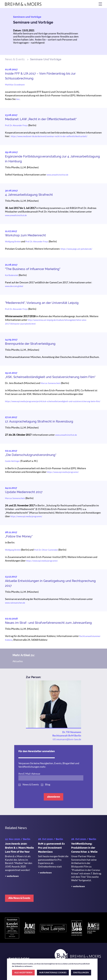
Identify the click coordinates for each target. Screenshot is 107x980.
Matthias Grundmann (15, 85)
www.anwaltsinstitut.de (57, 175)
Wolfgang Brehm (13, 241)
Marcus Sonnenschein (51, 383)
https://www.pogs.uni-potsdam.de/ (76, 249)
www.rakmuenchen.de (15, 603)
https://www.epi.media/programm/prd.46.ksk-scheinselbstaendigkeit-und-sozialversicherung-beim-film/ (53, 401)
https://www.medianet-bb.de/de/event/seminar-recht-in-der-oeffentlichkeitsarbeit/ (49, 136)
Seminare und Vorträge (33, 22)
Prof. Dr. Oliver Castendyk (46, 550)
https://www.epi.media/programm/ (63, 472)
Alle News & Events (19, 898)
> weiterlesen (12, 876)
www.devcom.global (14, 286)
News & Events (15, 59)
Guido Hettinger (12, 461)
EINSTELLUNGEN (81, 972)
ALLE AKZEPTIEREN (23, 972)
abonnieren (53, 797)
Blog (48, 784)
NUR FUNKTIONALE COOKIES (53, 972)
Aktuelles (18, 661)
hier (18, 99)
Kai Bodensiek (12, 275)
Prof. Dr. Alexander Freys (16, 125)
